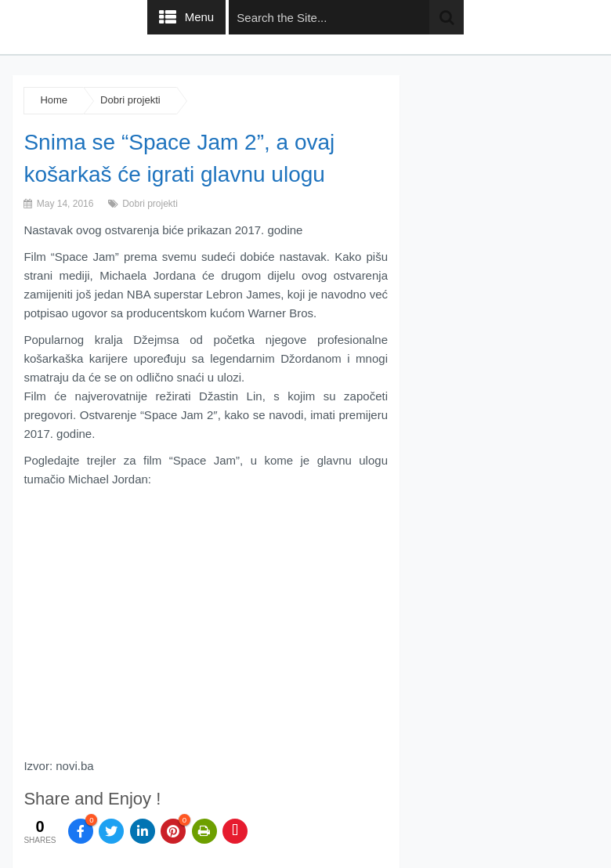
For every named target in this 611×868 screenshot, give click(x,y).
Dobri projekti (130, 100)
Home (54, 100)
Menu (200, 17)
